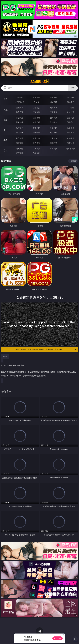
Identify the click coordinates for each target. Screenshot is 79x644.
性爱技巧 (71, 143)
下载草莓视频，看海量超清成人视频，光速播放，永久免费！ (46, 349)
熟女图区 (54, 132)
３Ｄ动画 (71, 108)
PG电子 (20, 97)
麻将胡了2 (20, 102)
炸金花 (36, 102)
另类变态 (71, 122)
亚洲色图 (36, 128)
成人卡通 (54, 118)
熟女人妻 (20, 112)
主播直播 (54, 112)
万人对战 (54, 97)
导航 (6, 150)
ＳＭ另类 (71, 112)
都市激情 (20, 138)
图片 (6, 130)
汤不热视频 (71, 149)
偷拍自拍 (36, 118)
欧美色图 (54, 128)
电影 (6, 120)
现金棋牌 (54, 102)
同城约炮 (20, 149)
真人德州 (36, 97)
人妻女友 (54, 138)
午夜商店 (36, 149)
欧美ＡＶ (54, 108)
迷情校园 (20, 143)
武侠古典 (71, 138)
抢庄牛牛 (71, 102)
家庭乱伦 (36, 138)
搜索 (73, 88)
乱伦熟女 (54, 122)
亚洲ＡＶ (20, 108)
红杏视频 (20, 153)
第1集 (5, 356)
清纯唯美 (36, 132)
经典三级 (36, 122)
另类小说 (36, 143)
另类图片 (71, 132)
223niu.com (39, 81)
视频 (6, 109)
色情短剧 (36, 153)
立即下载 (57, 638)
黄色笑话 (54, 143)
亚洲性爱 (20, 118)
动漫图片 (71, 128)
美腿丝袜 (20, 132)
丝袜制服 (36, 112)
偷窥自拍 (20, 128)
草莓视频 (54, 149)
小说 (6, 140)
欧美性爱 (71, 118)
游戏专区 (71, 97)
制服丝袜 (20, 122)
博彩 (6, 99)
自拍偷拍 (36, 108)
